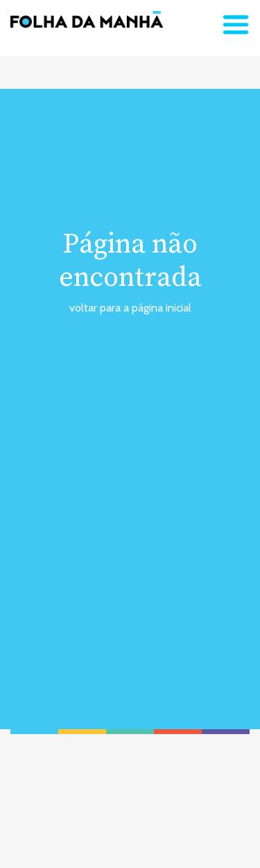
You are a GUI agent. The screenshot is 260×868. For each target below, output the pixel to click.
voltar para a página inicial (130, 308)
